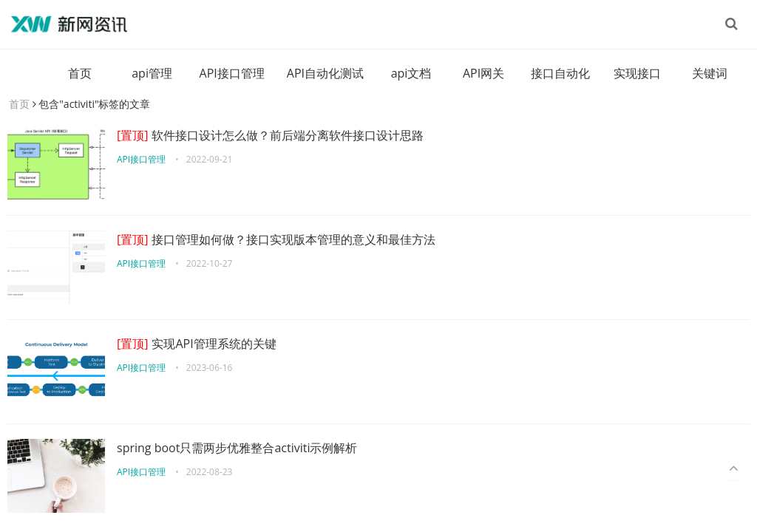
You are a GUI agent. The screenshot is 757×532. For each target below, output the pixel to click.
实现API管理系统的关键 (197, 344)
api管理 (152, 73)
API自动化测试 (325, 73)
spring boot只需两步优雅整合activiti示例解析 (237, 448)
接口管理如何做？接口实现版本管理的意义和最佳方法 (276, 239)
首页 (80, 73)
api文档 (411, 73)
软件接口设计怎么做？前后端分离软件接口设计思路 (270, 135)
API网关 (483, 73)
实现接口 (637, 73)
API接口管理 (232, 73)
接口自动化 (560, 73)
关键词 (710, 73)
